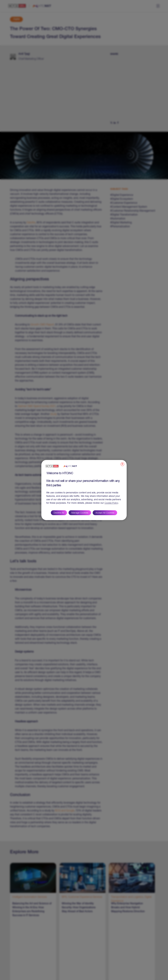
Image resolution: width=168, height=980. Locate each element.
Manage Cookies (80, 513)
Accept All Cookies (105, 513)
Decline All (59, 513)
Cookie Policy (111, 503)
